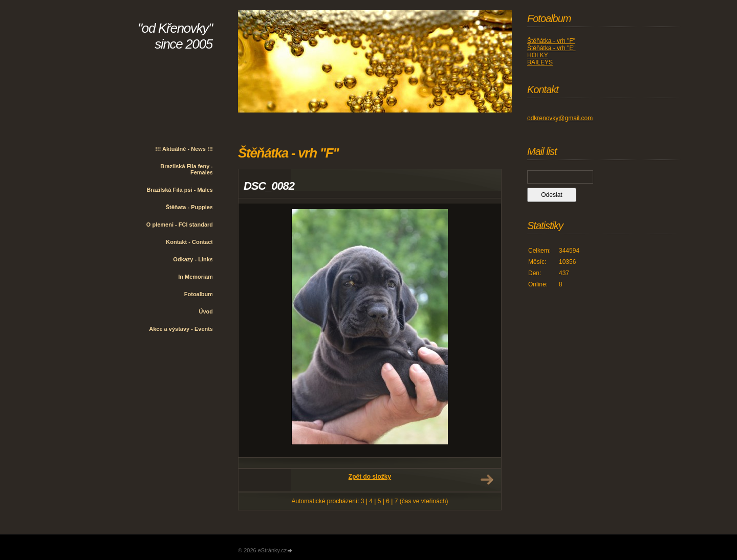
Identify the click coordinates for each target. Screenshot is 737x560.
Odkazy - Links (193, 259)
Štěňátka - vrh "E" (551, 48)
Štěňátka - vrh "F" (551, 41)
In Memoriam (196, 277)
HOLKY (538, 55)
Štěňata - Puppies (189, 207)
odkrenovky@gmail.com (560, 118)
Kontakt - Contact (189, 242)
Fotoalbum (199, 294)
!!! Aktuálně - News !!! (184, 149)
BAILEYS (540, 62)
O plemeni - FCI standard (180, 225)
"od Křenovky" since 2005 (175, 36)
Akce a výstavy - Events (181, 329)
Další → (487, 480)
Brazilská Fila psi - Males (180, 190)
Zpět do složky (370, 477)
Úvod (206, 311)
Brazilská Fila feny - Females (187, 169)
